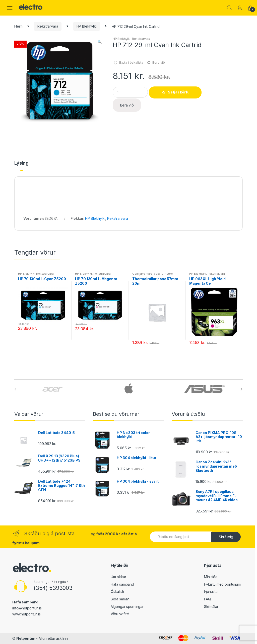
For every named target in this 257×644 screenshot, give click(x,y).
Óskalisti (117, 592)
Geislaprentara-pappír (147, 274)
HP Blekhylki (87, 26)
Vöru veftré (120, 614)
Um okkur (118, 577)
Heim (18, 26)
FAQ (207, 599)
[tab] (21, 165)
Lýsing (21, 163)
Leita (229, 8)
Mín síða (211, 577)
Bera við (159, 62)
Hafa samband (122, 584)
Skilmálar (211, 607)
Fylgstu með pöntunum (222, 584)
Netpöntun (26, 638)
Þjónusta (211, 592)
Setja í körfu (179, 92)
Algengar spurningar (127, 607)
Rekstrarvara (48, 26)
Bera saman (120, 599)
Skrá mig (226, 537)
